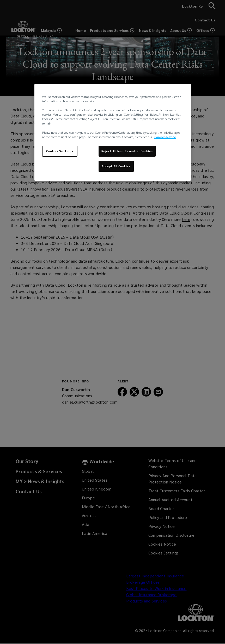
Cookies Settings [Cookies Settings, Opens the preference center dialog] (60, 151)
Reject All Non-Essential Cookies (127, 151)
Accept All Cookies (116, 166)
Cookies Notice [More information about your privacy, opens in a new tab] (165, 137)
